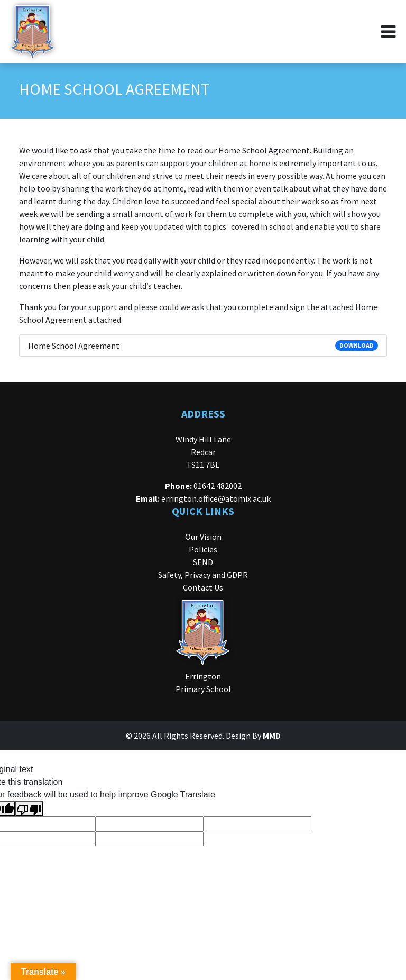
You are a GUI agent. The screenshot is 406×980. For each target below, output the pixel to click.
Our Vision (203, 537)
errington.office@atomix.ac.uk (216, 498)
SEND (203, 562)
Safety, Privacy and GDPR (203, 575)
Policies (203, 549)
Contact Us (203, 587)
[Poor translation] (29, 809)
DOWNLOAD (357, 345)
